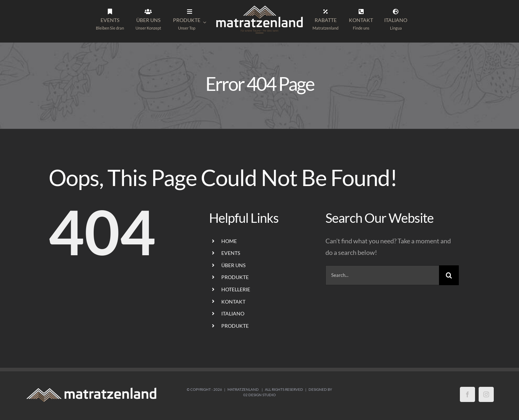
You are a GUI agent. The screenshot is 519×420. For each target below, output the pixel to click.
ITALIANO (233, 313)
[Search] (449, 275)
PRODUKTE (235, 277)
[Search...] (382, 275)
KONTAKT (233, 302)
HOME (229, 241)
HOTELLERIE (236, 289)
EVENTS (231, 253)
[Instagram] (486, 394)
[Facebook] (467, 394)
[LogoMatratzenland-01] (259, 7)
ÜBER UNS (233, 265)
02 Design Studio (259, 395)
